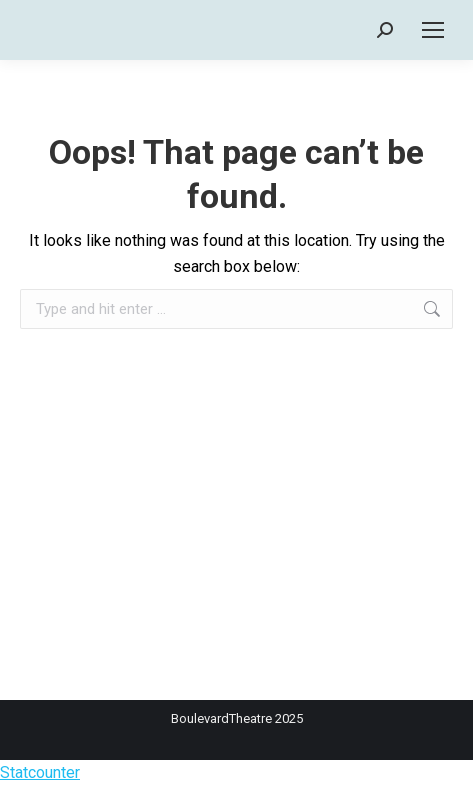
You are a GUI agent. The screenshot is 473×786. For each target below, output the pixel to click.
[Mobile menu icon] (433, 30)
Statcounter (40, 772)
